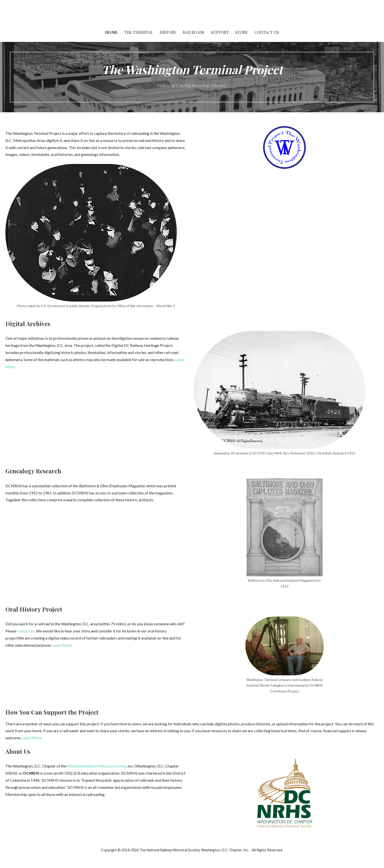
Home (111, 32)
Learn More (62, 645)
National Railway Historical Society (97, 766)
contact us (26, 631)
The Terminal (139, 32)
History (168, 32)
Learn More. (32, 738)
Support (220, 32)
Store (242, 32)
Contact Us (267, 32)
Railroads (193, 32)
